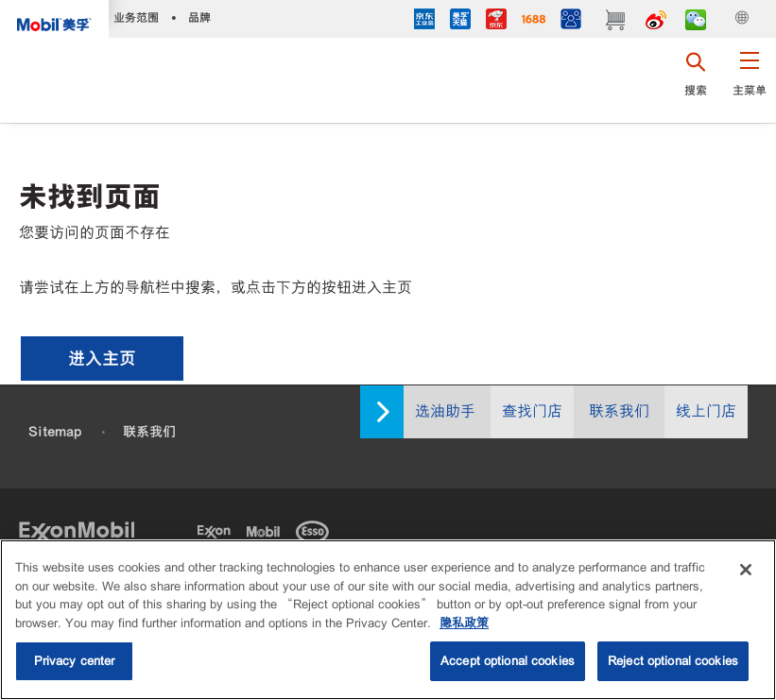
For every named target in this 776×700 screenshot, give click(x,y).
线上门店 (706, 411)
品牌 (199, 17)
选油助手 (445, 411)
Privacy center (75, 663)
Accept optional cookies (508, 663)
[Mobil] (267, 530)
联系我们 (619, 411)
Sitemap (55, 432)
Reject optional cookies (673, 663)
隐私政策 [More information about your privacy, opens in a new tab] (464, 624)
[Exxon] (217, 530)
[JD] (496, 21)
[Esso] (316, 530)
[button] (749, 80)
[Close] (746, 572)
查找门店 (532, 411)
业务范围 (136, 17)
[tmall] (460, 21)
